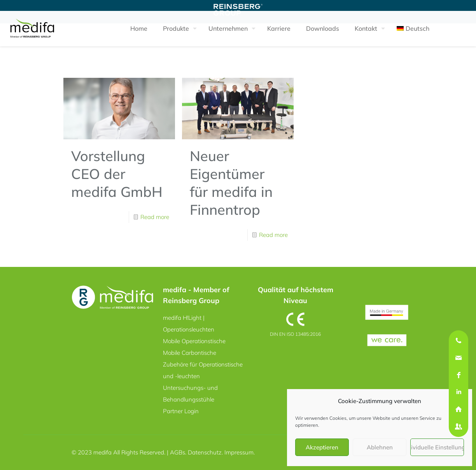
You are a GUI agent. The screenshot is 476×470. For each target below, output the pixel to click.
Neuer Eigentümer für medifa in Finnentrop (231, 183)
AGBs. (179, 452)
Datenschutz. (206, 452)
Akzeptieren (322, 447)
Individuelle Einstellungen (437, 447)
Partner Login (181, 411)
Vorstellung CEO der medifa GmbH (117, 174)
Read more (155, 217)
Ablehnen (380, 447)
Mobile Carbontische (190, 353)
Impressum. (240, 452)
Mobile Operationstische (194, 341)
